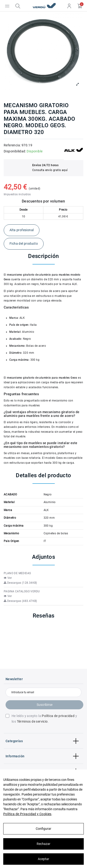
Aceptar (43, 859)
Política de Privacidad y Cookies (27, 814)
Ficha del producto (24, 244)
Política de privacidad (58, 716)
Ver (8, 578)
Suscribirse (45, 705)
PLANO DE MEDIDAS (17, 573)
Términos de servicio (32, 721)
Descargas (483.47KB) (20, 601)
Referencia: (12, 145)
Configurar (43, 829)
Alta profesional (22, 230)
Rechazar (43, 844)
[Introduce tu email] (43, 692)
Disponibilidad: (15, 151)
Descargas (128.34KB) (20, 583)
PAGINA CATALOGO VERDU (22, 591)
